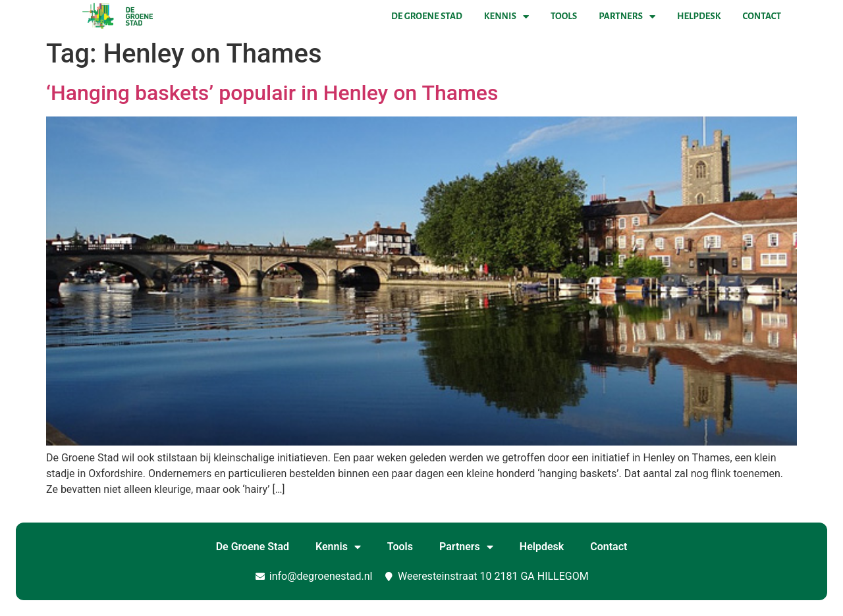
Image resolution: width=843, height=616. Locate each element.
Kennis (506, 16)
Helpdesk (699, 16)
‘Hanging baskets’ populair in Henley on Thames (272, 93)
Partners (627, 16)
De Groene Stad (427, 16)
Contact (762, 16)
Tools (564, 16)
